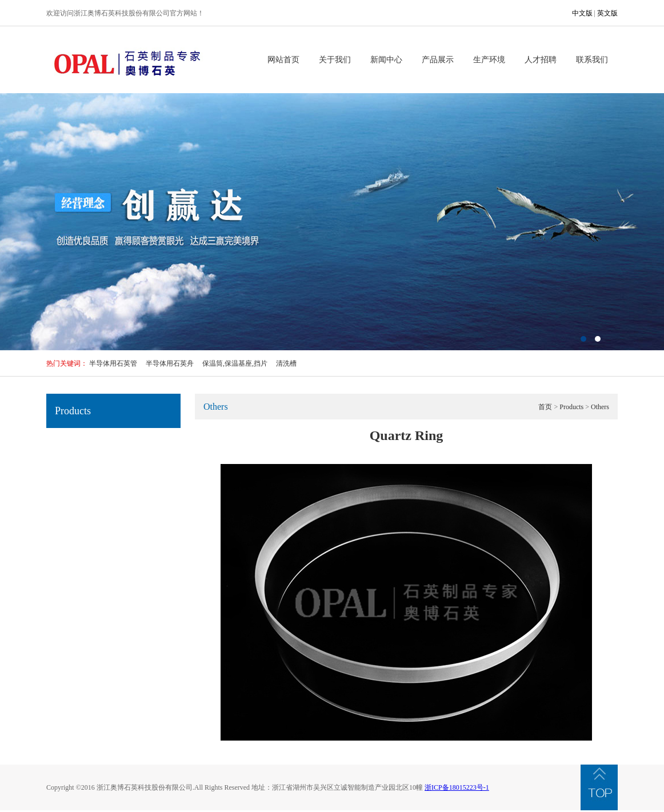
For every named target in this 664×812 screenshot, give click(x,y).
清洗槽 (286, 363)
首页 (545, 407)
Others (600, 407)
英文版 (607, 13)
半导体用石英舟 (170, 363)
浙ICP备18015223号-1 (457, 787)
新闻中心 (386, 60)
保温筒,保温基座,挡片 (235, 363)
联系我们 (592, 60)
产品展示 (438, 60)
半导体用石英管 (113, 363)
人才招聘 (541, 60)
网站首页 (283, 60)
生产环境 (489, 60)
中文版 (582, 13)
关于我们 (335, 60)
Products (571, 407)
